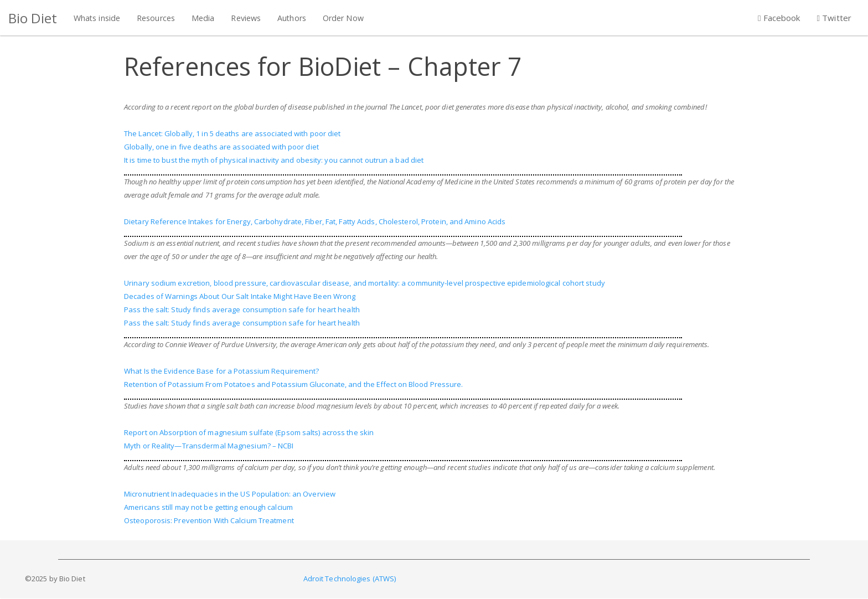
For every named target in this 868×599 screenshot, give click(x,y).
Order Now (343, 18)
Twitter (834, 18)
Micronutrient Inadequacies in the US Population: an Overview (230, 494)
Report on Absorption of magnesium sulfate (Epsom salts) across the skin (249, 432)
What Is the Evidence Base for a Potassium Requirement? (221, 371)
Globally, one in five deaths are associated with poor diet (221, 147)
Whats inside (97, 18)
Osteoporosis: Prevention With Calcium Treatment (209, 520)
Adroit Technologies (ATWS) (350, 579)
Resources (156, 18)
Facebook (779, 18)
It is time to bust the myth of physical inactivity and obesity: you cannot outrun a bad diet (274, 160)
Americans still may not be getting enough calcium (208, 507)
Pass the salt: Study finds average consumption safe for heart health (242, 309)
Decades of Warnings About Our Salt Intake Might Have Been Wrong (240, 296)
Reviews (246, 18)
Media (203, 18)
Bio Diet (33, 18)
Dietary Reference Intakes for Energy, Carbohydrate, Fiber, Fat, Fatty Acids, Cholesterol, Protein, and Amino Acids (315, 221)
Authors (292, 18)
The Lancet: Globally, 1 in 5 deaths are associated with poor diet (232, 133)
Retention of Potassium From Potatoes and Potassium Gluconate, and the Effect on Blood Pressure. (294, 384)
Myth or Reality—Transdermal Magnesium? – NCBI (209, 446)
